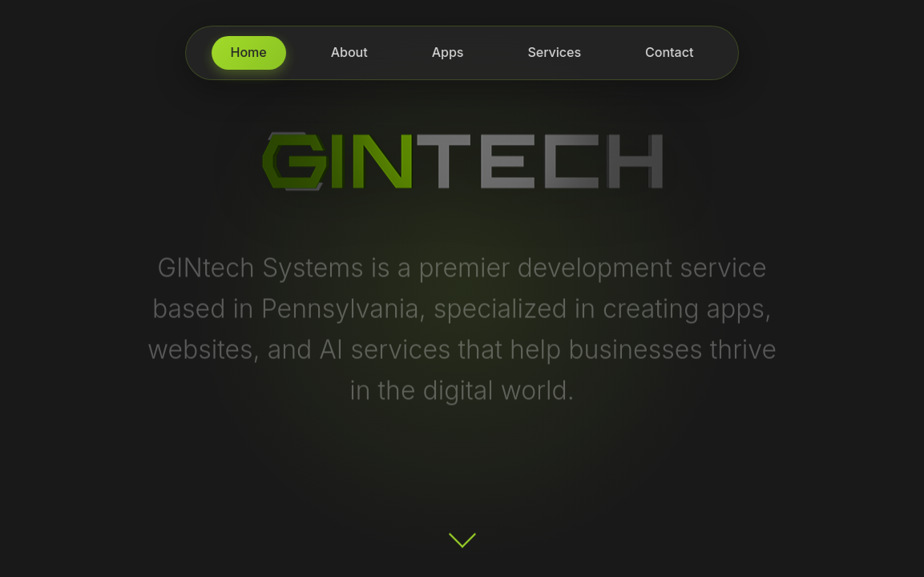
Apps (448, 52)
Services (554, 52)
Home (249, 52)
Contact (669, 52)
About (349, 52)
